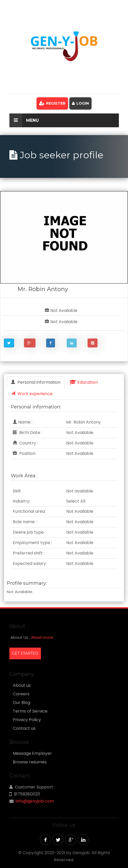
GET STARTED (25, 653)
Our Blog (22, 703)
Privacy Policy (27, 720)
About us (22, 685)
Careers (21, 694)
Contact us (24, 728)
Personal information (36, 382)
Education (84, 382)
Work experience (32, 394)
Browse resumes (30, 762)
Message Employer (32, 754)
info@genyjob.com (35, 801)
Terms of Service (30, 711)
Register (52, 103)
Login (80, 103)
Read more (42, 637)
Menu (24, 120)
